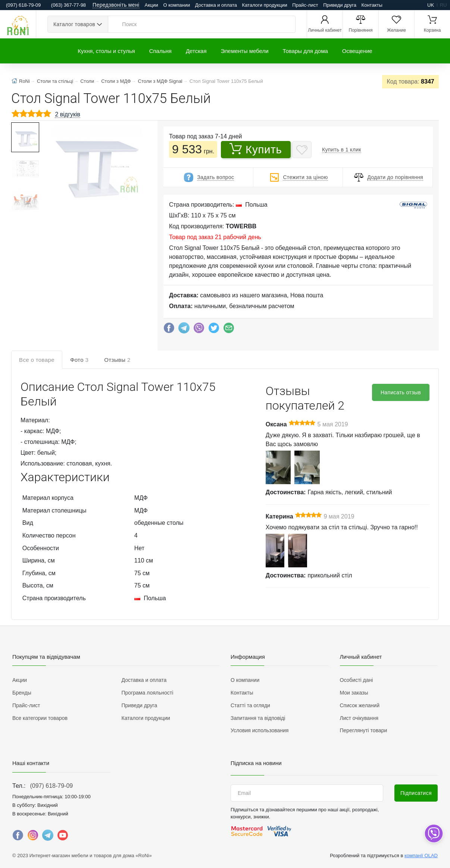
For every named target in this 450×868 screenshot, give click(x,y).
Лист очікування (359, 718)
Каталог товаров (74, 24)
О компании (176, 5)
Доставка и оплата (216, 5)
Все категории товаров (40, 718)
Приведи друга (340, 5)
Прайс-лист (305, 5)
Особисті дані (357, 680)
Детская (196, 51)
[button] (94, 162)
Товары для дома (305, 51)
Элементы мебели (245, 51)
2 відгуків (68, 114)
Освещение (357, 51)
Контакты (372, 5)
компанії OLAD (421, 856)
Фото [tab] (79, 360)
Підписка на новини (256, 763)
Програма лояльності (148, 693)
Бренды (22, 693)
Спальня (160, 51)
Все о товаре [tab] (37, 360)
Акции (151, 5)
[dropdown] (433, 833)
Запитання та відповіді (258, 718)
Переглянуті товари (364, 730)
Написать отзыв (401, 392)
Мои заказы (354, 693)
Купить (256, 149)
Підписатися (416, 793)
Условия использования (260, 730)
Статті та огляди (250, 705)
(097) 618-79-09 (51, 786)
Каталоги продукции (265, 5)
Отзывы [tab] (117, 360)
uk (431, 5)
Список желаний (360, 705)
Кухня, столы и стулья (106, 51)
